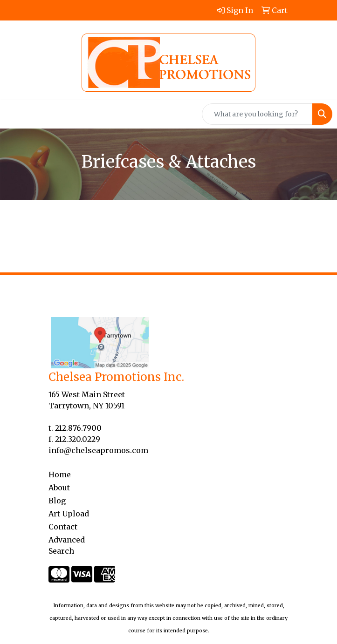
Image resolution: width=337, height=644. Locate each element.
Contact (63, 527)
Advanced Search (67, 545)
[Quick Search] (257, 114)
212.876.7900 (78, 428)
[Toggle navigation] (14, 114)
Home (60, 475)
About (59, 488)
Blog (57, 501)
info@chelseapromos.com (98, 450)
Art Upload (69, 514)
